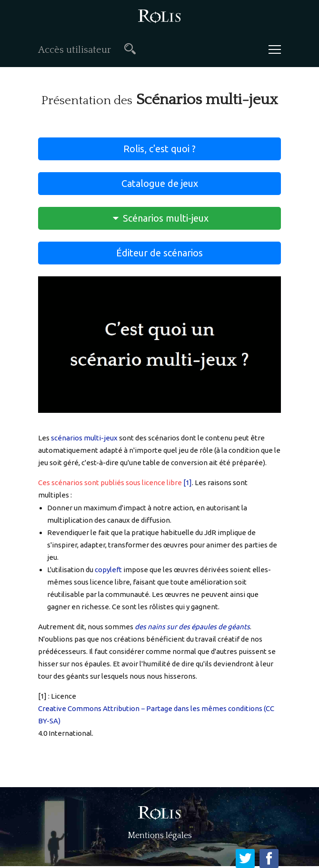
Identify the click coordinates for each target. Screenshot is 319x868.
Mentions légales (160, 836)
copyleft (108, 570)
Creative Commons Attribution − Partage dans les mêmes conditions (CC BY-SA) (156, 715)
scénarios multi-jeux (84, 438)
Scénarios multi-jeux (160, 218)
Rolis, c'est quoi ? (159, 149)
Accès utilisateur (75, 50)
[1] (188, 483)
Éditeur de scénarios (159, 253)
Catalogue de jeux (160, 183)
